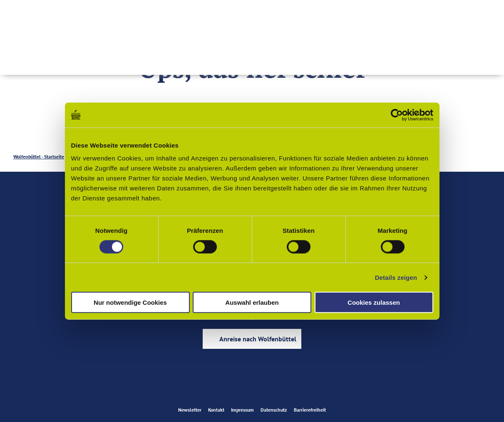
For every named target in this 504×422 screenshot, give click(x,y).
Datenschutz (274, 410)
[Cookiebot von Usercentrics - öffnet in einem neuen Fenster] (397, 115)
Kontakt (216, 410)
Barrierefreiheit (310, 410)
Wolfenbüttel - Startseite (39, 157)
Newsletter (190, 410)
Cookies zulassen (374, 302)
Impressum (242, 410)
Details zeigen (396, 277)
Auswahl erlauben (252, 302)
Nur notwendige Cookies (130, 302)
